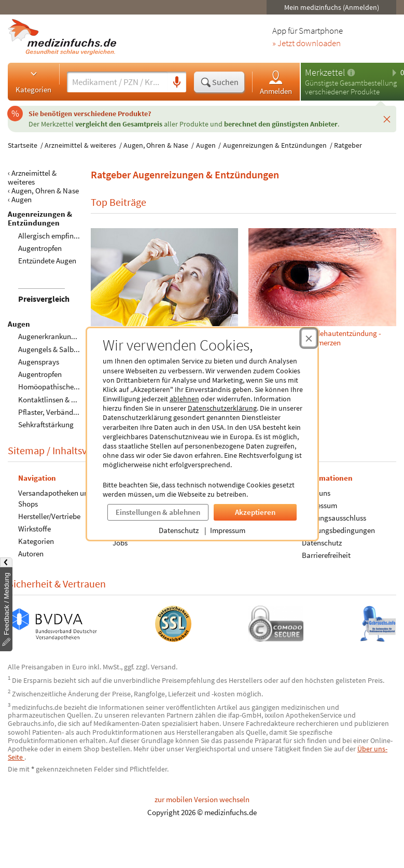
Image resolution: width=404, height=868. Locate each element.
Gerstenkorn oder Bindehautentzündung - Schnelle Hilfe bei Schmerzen (323, 288)
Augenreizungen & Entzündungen (275, 145)
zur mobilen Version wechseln (202, 799)
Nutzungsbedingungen (338, 530)
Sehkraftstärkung (46, 424)
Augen (206, 145)
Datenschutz (179, 530)
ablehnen (184, 399)
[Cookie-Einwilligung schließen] (309, 338)
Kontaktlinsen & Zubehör (58, 400)
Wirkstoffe (34, 529)
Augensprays (39, 362)
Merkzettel (325, 72)
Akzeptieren (255, 512)
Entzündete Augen (47, 261)
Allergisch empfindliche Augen (67, 236)
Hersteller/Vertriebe (49, 516)
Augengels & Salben (50, 349)
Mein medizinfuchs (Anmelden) (332, 7)
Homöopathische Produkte (61, 387)
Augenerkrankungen (51, 336)
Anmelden (276, 82)
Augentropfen (40, 248)
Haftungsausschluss (334, 518)
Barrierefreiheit (326, 555)
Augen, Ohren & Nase (156, 145)
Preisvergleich (44, 299)
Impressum (228, 530)
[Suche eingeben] (117, 82)
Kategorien (33, 81)
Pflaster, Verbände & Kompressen (71, 412)
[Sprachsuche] (177, 82)
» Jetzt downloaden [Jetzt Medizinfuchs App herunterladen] (307, 44)
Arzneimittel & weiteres (80, 145)
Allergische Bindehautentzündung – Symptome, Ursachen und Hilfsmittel (164, 288)
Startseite (23, 145)
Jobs (120, 543)
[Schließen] (387, 119)
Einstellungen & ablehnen (158, 512)
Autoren (31, 554)
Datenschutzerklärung (222, 408)
